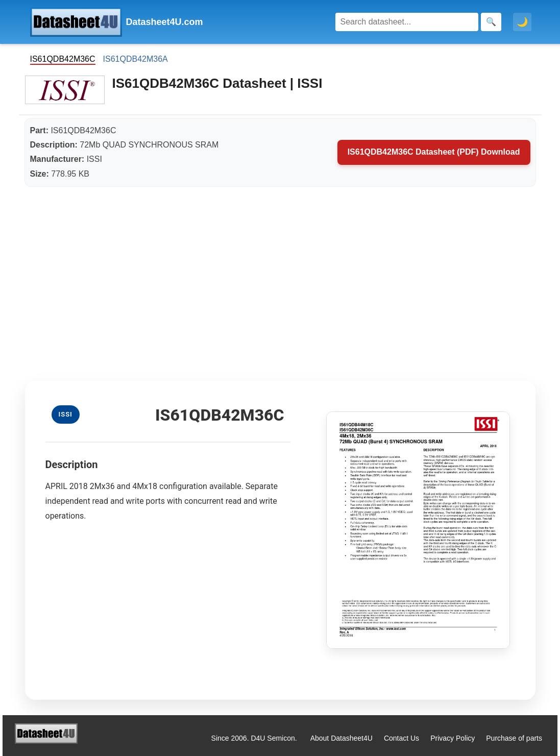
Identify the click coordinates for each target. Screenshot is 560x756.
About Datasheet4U (342, 738)
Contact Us (401, 738)
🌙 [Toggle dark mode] (522, 22)
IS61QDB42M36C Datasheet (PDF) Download (434, 152)
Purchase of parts (514, 738)
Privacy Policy (453, 738)
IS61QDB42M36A (136, 59)
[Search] (407, 22)
